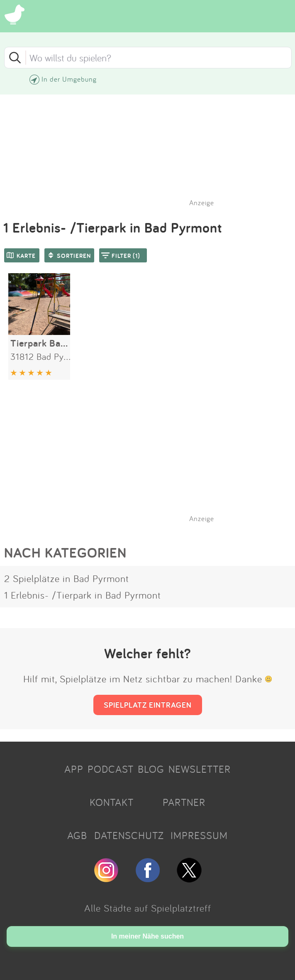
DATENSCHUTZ (129, 835)
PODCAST (111, 769)
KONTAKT (112, 802)
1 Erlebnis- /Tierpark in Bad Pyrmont (83, 595)
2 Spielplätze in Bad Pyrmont (67, 578)
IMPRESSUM (199, 835)
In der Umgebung (69, 79)
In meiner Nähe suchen (147, 936)
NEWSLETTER (200, 769)
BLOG (151, 769)
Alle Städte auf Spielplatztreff (148, 908)
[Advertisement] (152, 461)
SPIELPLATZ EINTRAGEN (148, 705)
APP (74, 769)
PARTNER (184, 802)
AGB (77, 835)
